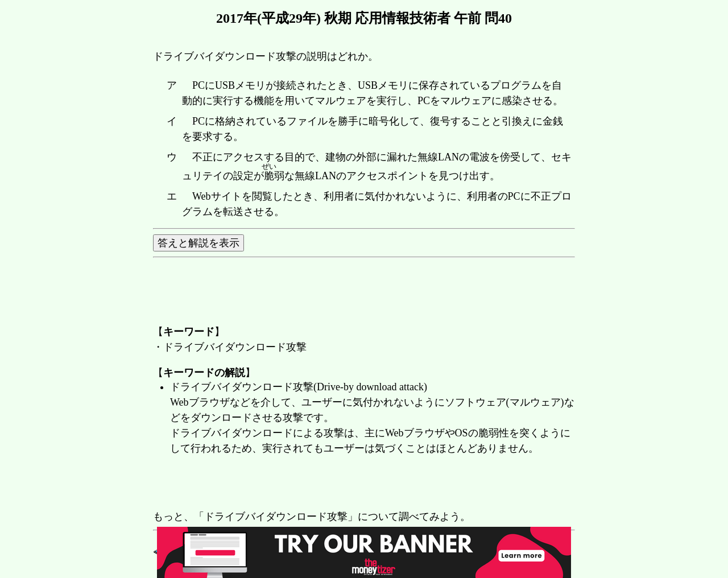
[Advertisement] (360, 484)
